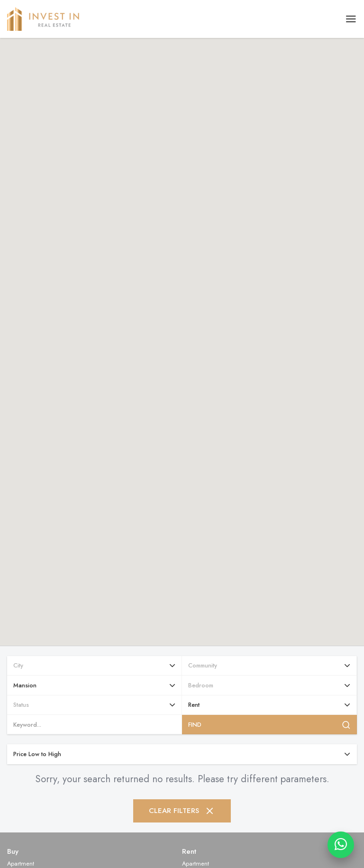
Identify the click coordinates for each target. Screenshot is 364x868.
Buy (13, 851)
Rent (189, 851)
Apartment (21, 863)
